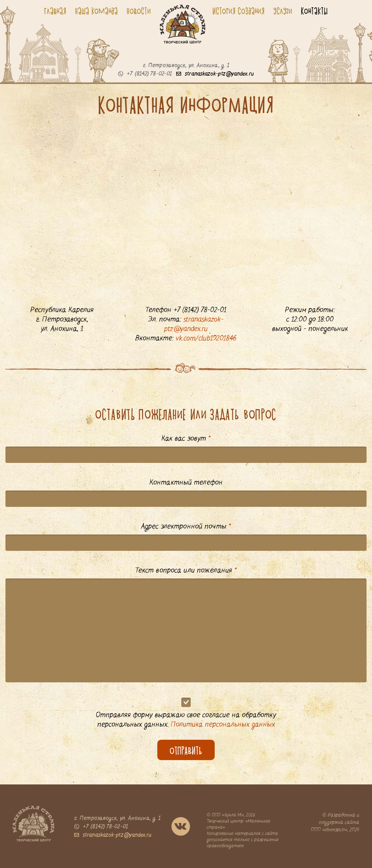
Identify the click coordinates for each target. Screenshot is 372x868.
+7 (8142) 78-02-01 (145, 74)
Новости (139, 11)
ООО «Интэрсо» (329, 830)
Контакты (315, 11)
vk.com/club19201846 (206, 339)
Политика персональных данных (223, 725)
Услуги (283, 11)
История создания (239, 11)
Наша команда (97, 11)
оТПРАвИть (186, 751)
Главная (55, 11)
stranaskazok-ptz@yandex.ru (215, 74)
